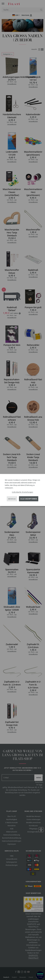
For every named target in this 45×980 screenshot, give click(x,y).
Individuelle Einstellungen (22, 492)
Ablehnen (12, 499)
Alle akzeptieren (29, 499)
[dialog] (22, 490)
